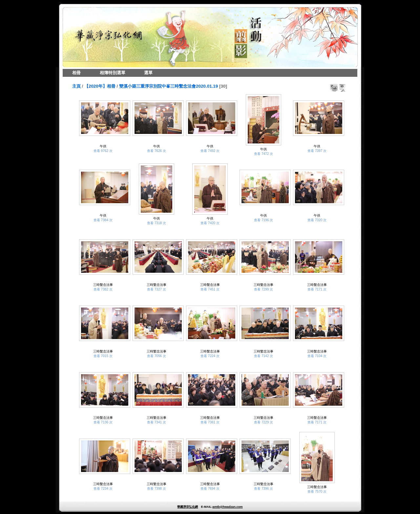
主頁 (76, 86)
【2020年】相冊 (100, 86)
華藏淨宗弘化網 (188, 507)
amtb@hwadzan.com (227, 507)
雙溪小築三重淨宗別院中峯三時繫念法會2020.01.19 (168, 86)
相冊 (76, 73)
